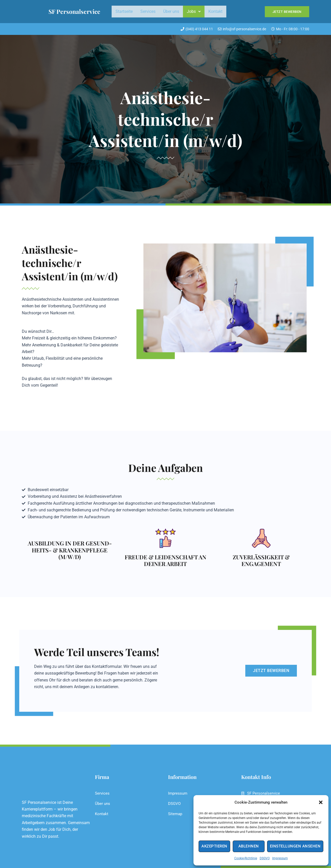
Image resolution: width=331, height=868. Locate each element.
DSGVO (265, 858)
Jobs (194, 11)
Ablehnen (249, 846)
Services (148, 11)
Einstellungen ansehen (295, 846)
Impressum (280, 858)
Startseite (124, 11)
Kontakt (215, 11)
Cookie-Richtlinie (246, 858)
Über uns (171, 11)
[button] (321, 802)
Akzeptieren (214, 846)
